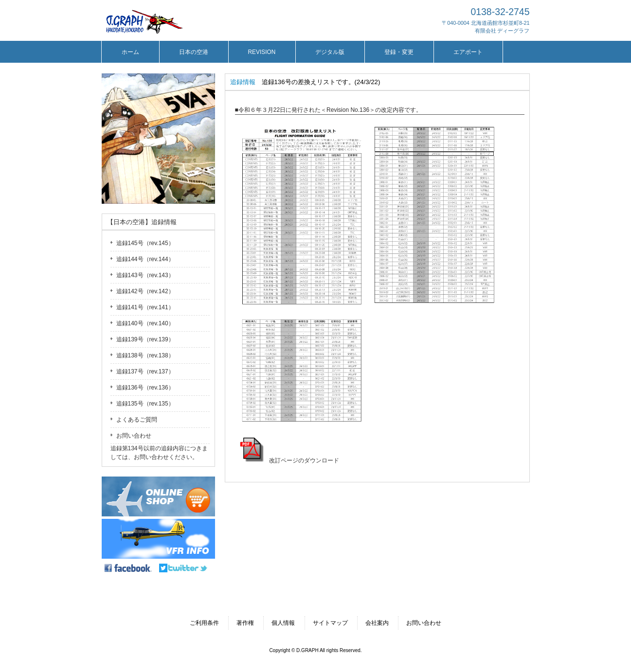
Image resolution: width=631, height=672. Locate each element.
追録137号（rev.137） (145, 371)
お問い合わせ (134, 436)
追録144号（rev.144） (145, 259)
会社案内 (377, 623)
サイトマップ (330, 623)
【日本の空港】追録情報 (142, 222)
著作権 (245, 623)
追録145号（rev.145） (145, 243)
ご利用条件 (204, 623)
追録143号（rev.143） (145, 275)
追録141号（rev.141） (145, 307)
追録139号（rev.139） (145, 339)
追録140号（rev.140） (145, 323)
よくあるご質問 (137, 420)
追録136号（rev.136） (145, 388)
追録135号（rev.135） (145, 404)
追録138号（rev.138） (145, 355)
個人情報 (283, 623)
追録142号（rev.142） (145, 291)
